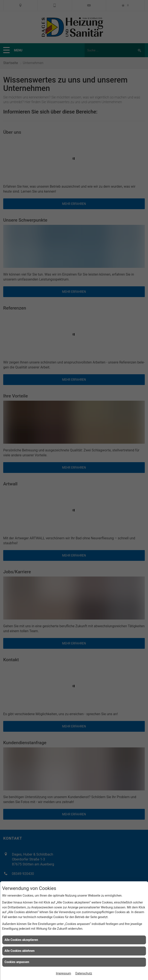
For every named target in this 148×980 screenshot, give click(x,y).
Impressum (63, 973)
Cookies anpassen (17, 962)
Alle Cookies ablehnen (20, 951)
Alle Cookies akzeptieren (21, 940)
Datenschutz (84, 973)
